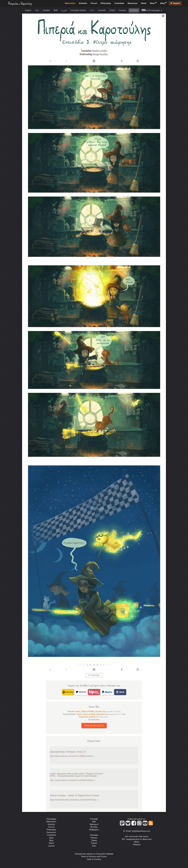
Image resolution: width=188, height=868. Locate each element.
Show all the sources (94, 726)
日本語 (112, 10)
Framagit (94, 819)
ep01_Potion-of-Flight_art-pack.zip (98, 711)
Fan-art (94, 3)
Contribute (119, 3)
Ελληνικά (134, 10)
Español (46, 10)
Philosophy (106, 3)
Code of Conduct (94, 859)
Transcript (95, 675)
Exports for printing (94, 717)
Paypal (94, 843)
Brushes (94, 827)
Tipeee (94, 840)
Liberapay (94, 835)
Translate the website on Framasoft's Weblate (94, 854)
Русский (102, 10)
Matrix (137, 842)
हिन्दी (56, 10)
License (51, 846)
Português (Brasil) (78, 10)
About (144, 3)
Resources (132, 3)
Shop (153, 3)
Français (122, 10)
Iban (94, 846)
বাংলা (92, 10)
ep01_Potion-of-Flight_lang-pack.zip (101, 714)
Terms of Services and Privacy (94, 857)
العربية (64, 10)
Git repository (94, 720)
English (28, 10)
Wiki (94, 822)
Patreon (94, 838)
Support (177, 3)
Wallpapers (94, 830)
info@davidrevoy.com (141, 831)
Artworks (83, 3)
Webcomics (70, 3)
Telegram (137, 845)
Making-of (94, 824)
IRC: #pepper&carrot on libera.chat (137, 839)
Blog (164, 3)
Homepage (51, 819)
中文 (37, 10)
